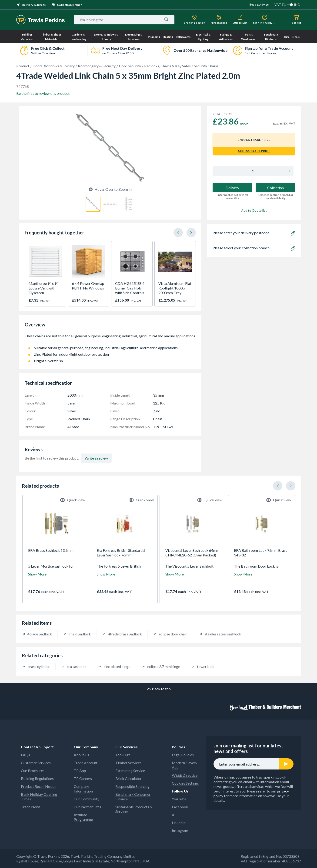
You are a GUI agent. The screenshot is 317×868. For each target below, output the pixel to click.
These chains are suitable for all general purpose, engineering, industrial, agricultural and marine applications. (110, 338)
